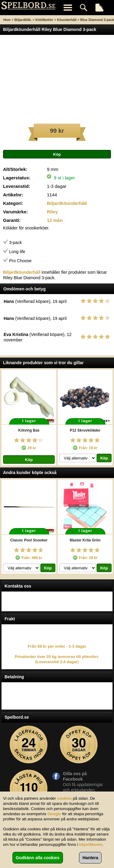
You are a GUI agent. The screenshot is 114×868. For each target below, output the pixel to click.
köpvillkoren (91, 844)
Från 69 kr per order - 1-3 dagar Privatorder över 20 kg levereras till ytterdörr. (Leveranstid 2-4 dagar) (57, 654)
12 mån (55, 220)
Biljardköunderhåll (67, 203)
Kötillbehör (44, 20)
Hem (7, 20)
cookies (64, 798)
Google (54, 814)
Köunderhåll (67, 20)
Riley (52, 212)
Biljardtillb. (23, 20)
